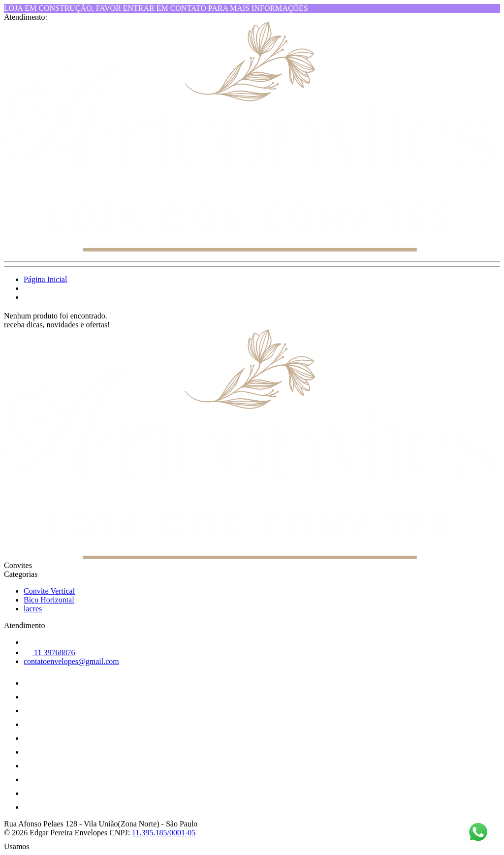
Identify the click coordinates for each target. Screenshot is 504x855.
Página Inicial (45, 279)
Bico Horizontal (49, 600)
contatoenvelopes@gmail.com (71, 661)
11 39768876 (49, 652)
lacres (33, 609)
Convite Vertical (49, 591)
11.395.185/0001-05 (164, 833)
